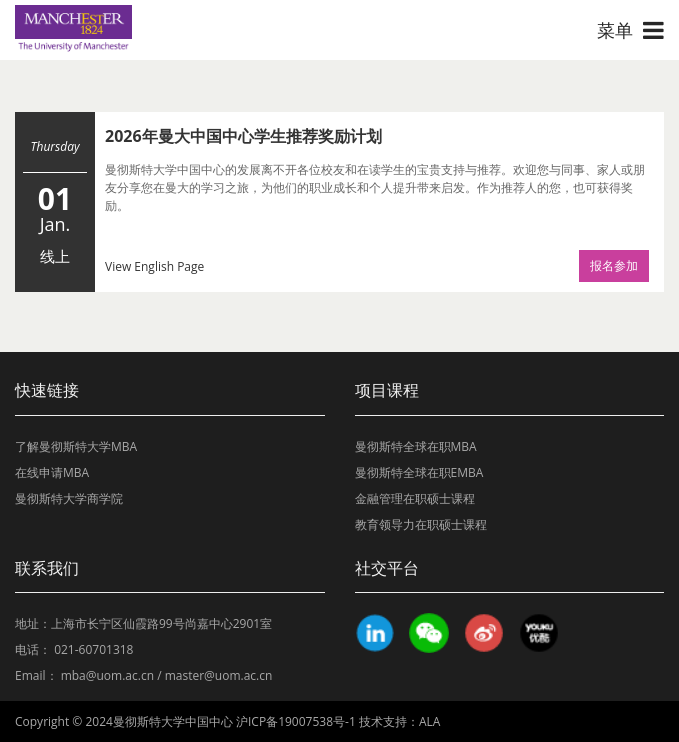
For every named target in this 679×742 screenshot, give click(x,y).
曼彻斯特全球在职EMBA (419, 472)
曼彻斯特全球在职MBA (416, 446)
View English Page (154, 266)
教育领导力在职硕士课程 (421, 524)
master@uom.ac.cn (219, 675)
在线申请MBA (52, 472)
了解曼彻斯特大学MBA (76, 446)
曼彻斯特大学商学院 (69, 498)
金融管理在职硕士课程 (415, 498)
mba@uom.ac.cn (107, 675)
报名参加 (614, 265)
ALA (429, 721)
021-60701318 (93, 649)
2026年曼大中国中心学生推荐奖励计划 (243, 136)
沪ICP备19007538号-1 (296, 721)
